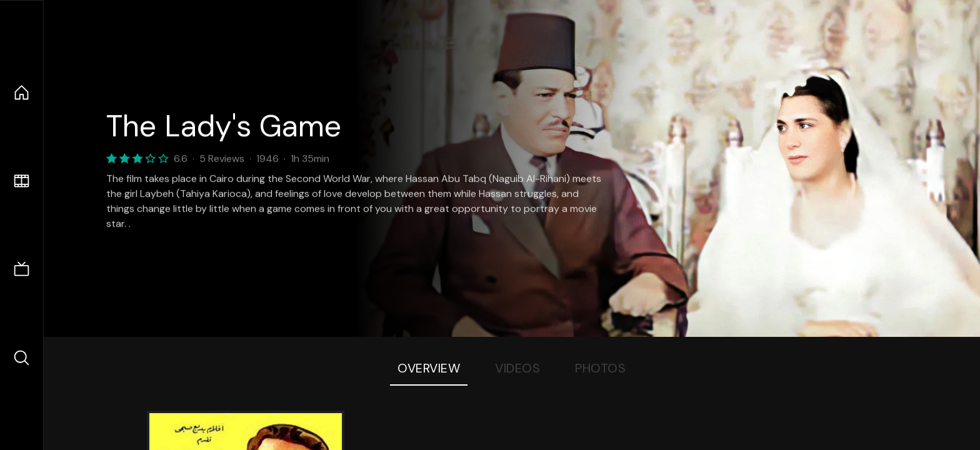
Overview (429, 368)
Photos (600, 368)
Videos (517, 368)
